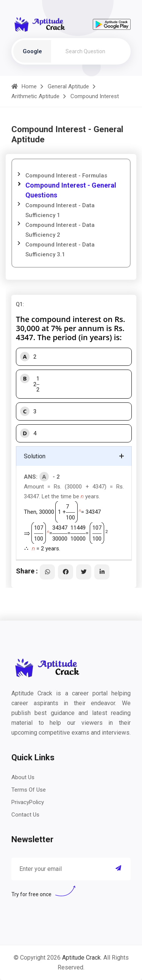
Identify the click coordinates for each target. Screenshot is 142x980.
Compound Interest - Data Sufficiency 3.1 (60, 250)
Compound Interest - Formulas (66, 176)
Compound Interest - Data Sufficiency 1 (60, 210)
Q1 (19, 304)
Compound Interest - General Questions (71, 190)
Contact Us (25, 815)
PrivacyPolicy (28, 802)
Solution (35, 456)
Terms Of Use (29, 790)
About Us (23, 777)
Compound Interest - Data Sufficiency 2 (60, 230)
